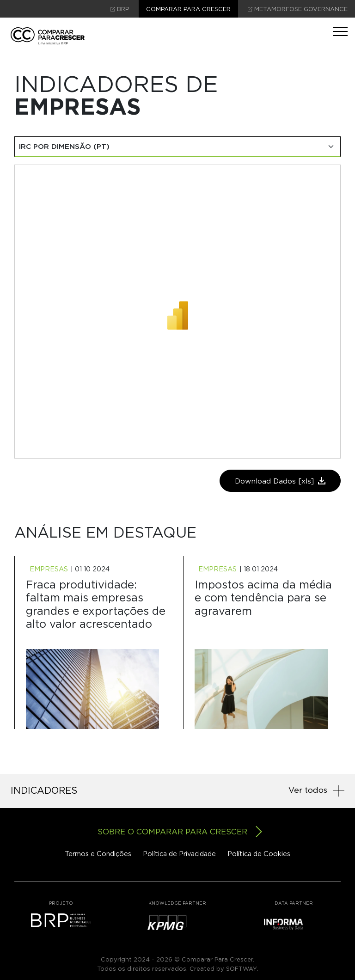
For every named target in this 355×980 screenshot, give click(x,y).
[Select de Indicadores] (178, 147)
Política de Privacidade (179, 854)
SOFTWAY (242, 969)
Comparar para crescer (188, 9)
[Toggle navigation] (340, 31)
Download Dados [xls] (280, 481)
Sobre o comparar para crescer (180, 832)
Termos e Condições (98, 854)
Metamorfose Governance (298, 9)
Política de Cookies (259, 854)
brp (120, 9)
